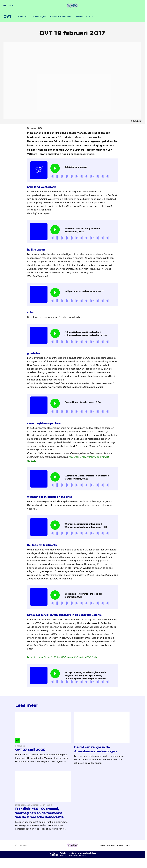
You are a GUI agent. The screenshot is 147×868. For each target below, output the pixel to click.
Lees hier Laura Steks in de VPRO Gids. (62, 657)
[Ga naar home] (72, 6)
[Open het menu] (9, 6)
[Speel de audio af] (55, 168)
